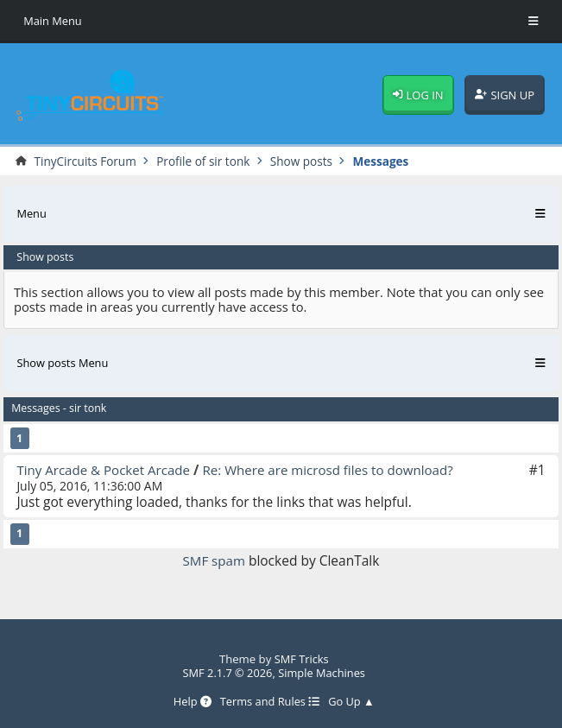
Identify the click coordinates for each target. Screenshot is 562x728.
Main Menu (53, 21)
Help (190, 701)
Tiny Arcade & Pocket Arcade (105, 470)
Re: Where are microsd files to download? (336, 470)
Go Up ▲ (353, 701)
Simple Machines (322, 673)
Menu (32, 213)
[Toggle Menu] (534, 22)
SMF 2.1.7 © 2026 (227, 673)
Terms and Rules (269, 701)
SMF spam (214, 561)
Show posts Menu (63, 364)
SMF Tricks (302, 659)
